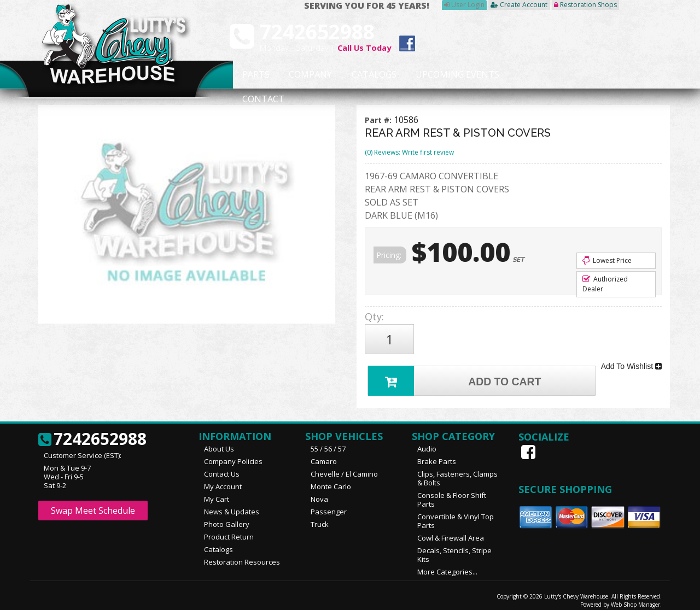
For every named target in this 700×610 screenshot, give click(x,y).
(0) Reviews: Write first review (409, 152)
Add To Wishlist (631, 361)
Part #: (379, 120)
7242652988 (92, 432)
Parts (250, 75)
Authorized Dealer (605, 284)
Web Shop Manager (635, 597)
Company (307, 75)
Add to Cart (457, 372)
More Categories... (447, 565)
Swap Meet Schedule (93, 503)
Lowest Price (607, 260)
